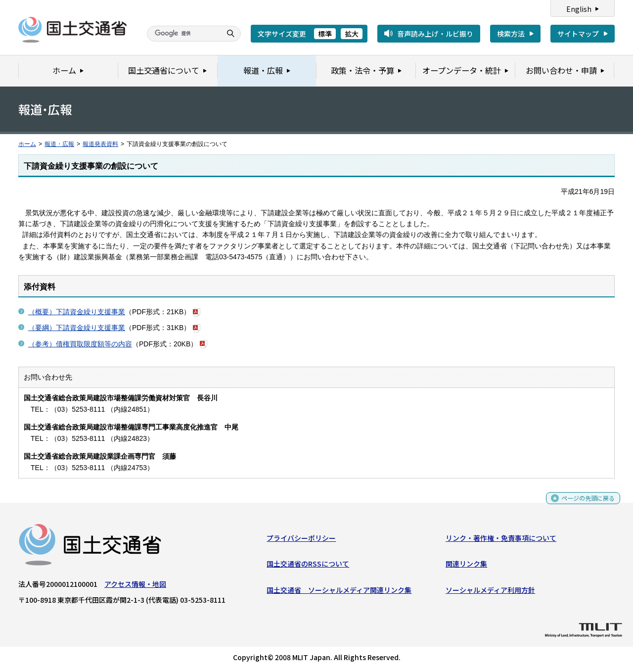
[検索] (183, 34)
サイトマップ (578, 34)
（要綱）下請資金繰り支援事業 (77, 328)
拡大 (352, 34)
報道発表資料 (100, 144)
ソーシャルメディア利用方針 (490, 592)
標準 (325, 34)
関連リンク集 (466, 566)
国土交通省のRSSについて (308, 566)
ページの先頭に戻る (584, 504)
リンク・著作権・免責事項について (501, 540)
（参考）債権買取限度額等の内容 (80, 344)
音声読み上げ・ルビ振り (435, 34)
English (579, 9)
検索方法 (511, 34)
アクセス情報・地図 (135, 586)
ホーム (27, 144)
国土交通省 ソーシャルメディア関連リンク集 (339, 592)
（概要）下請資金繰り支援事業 (77, 312)
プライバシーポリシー (301, 540)
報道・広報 (59, 144)
